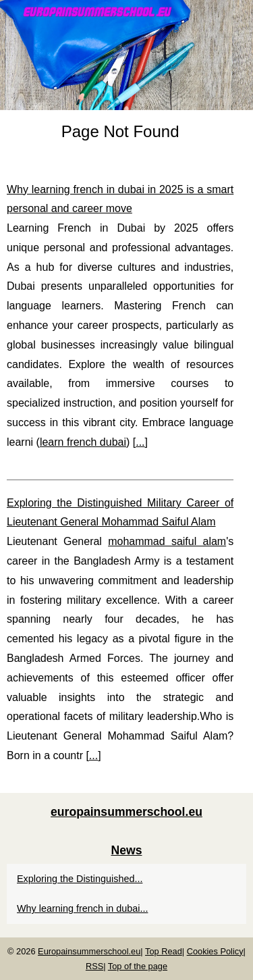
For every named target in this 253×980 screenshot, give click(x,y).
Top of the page (138, 966)
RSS (94, 966)
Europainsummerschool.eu (89, 951)
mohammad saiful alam (167, 541)
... (140, 442)
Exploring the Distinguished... (80, 879)
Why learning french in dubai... (82, 908)
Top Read (164, 951)
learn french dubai (83, 442)
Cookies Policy (215, 951)
